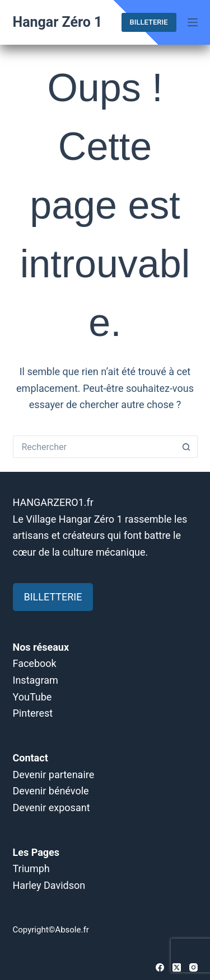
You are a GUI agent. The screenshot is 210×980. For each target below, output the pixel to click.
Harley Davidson (49, 885)
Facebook (35, 663)
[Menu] (193, 22)
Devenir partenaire (54, 775)
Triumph (31, 868)
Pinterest (33, 713)
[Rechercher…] (94, 447)
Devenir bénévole (51, 791)
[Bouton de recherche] (186, 447)
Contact (31, 758)
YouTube (32, 697)
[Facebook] (160, 967)
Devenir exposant (52, 808)
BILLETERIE (149, 22)
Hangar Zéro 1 (58, 22)
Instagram (36, 680)
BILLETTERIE (53, 597)
